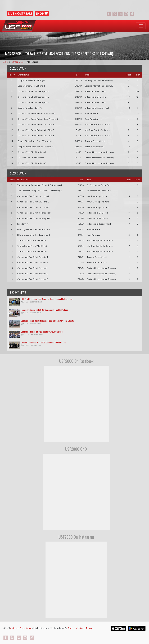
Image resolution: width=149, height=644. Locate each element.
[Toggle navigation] (141, 26)
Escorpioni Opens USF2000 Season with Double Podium (44, 310)
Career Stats (17, 62)
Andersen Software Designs (81, 628)
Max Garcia (32, 62)
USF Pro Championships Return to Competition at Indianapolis (47, 299)
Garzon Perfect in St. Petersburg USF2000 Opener (42, 332)
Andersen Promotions (20, 628)
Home (5, 62)
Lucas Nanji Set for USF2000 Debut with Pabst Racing (44, 342)
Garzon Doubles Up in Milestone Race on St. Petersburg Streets (47, 321)
